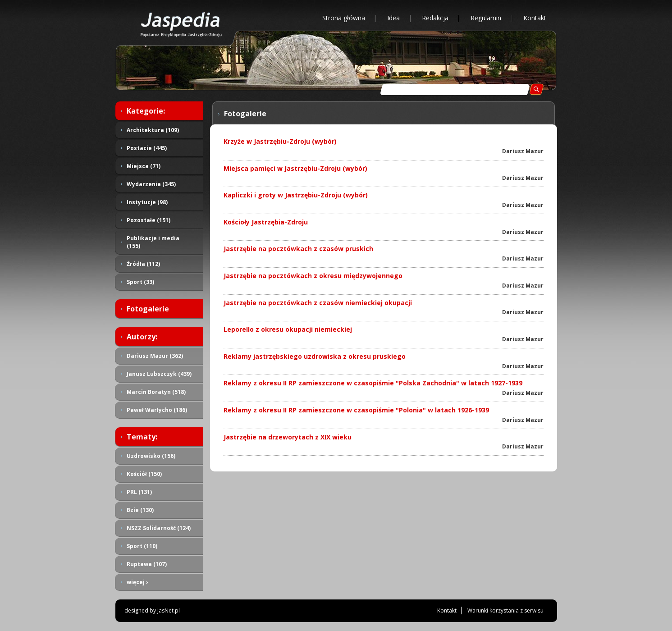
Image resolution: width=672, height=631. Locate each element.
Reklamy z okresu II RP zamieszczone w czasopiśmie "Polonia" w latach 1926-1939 (356, 410)
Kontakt (535, 18)
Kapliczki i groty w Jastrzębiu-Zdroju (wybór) (296, 195)
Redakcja (435, 18)
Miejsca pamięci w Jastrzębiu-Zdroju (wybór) (295, 168)
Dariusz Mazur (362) (155, 356)
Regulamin (486, 18)
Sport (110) (142, 546)
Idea (393, 18)
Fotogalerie (148, 309)
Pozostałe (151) (149, 220)
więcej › (137, 582)
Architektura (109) (153, 130)
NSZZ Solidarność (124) (159, 528)
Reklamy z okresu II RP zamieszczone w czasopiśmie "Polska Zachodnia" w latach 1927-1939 (373, 383)
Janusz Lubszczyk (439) (159, 374)
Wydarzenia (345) (151, 184)
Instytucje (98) (147, 202)
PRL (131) (139, 492)
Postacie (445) (147, 148)
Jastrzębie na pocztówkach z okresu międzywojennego (313, 276)
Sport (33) (140, 282)
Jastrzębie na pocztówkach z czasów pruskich (298, 249)
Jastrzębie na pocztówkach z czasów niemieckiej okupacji (318, 303)
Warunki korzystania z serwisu (505, 610)
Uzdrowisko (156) (151, 456)
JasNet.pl (169, 610)
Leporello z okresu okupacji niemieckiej (288, 329)
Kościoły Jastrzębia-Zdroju (266, 222)
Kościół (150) (144, 474)
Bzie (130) (140, 510)
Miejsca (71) (144, 166)
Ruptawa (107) (147, 564)
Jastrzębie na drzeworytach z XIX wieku (288, 437)
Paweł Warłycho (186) (157, 410)
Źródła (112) (143, 264)
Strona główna (344, 18)
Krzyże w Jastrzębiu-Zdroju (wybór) (280, 141)
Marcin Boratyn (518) (156, 392)
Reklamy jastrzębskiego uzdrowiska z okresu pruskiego (315, 356)
